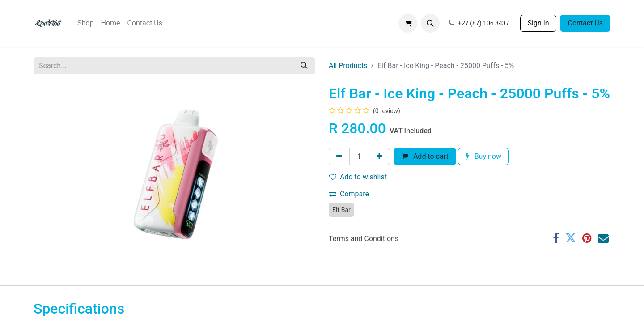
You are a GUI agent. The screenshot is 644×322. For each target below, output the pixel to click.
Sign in (538, 23)
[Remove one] (339, 157)
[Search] (304, 66)
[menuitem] (85, 23)
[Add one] (379, 157)
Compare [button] (349, 194)
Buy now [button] (483, 156)
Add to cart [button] (425, 156)
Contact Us (585, 23)
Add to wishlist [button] (358, 177)
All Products (348, 66)
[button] (430, 23)
